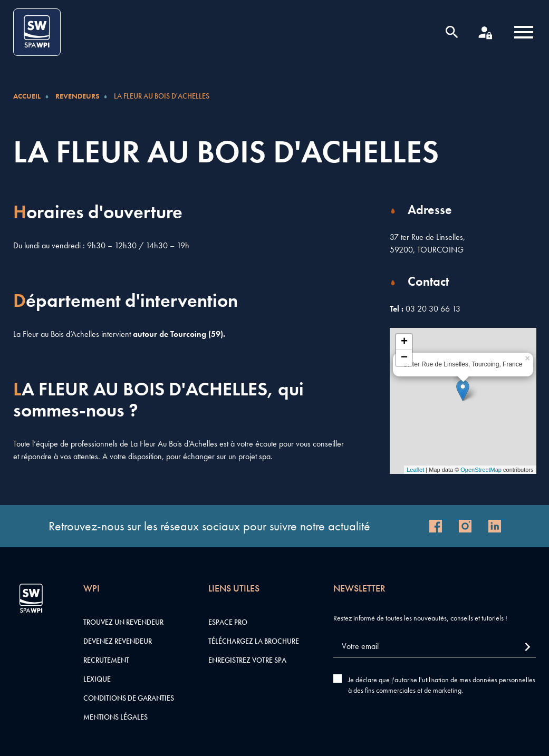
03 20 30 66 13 (433, 309)
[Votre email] (435, 647)
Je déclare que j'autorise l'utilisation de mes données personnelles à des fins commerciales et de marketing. (442, 685)
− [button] (404, 358)
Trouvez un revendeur (123, 622)
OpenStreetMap (481, 470)
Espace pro (228, 622)
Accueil (27, 96)
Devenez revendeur (118, 641)
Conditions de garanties (129, 698)
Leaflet (415, 470)
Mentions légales (115, 717)
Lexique (97, 679)
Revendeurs (77, 96)
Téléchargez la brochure (254, 641)
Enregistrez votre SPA (247, 660)
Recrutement (106, 660)
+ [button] (404, 342)
